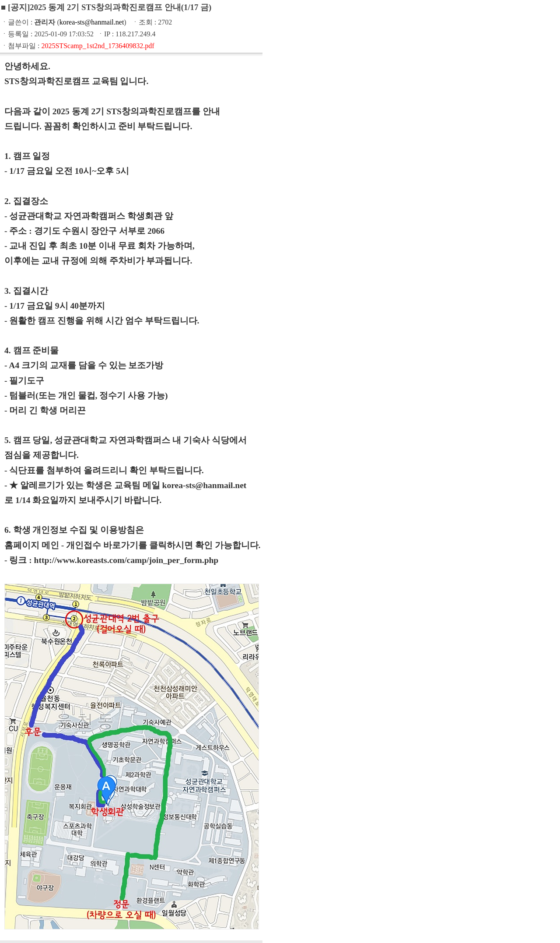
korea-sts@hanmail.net (92, 22)
